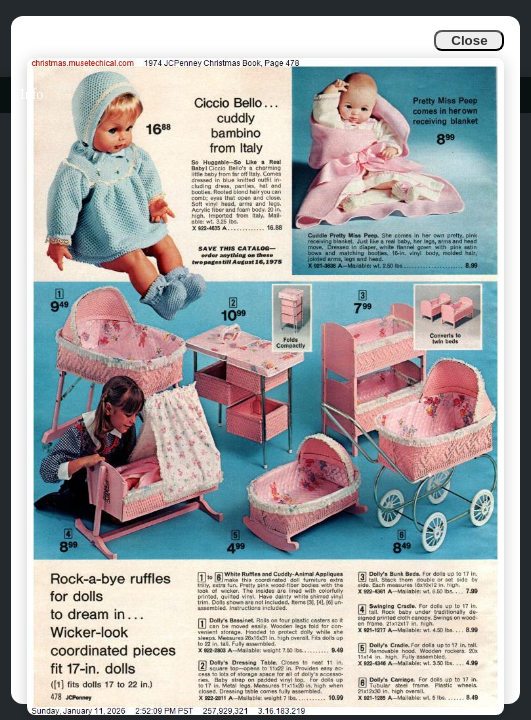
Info (31, 94)
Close (469, 40)
